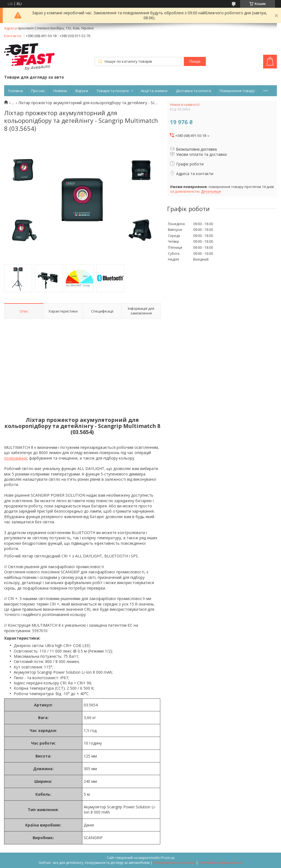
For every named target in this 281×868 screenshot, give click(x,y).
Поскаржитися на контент (174, 863)
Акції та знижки (154, 91)
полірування (16, 458)
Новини (60, 91)
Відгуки (82, 91)
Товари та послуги (113, 91)
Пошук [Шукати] (195, 61)
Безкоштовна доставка (196, 149)
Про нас (38, 91)
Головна (16, 91)
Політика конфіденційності (221, 863)
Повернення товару (237, 91)
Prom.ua (168, 858)
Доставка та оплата (193, 91)
